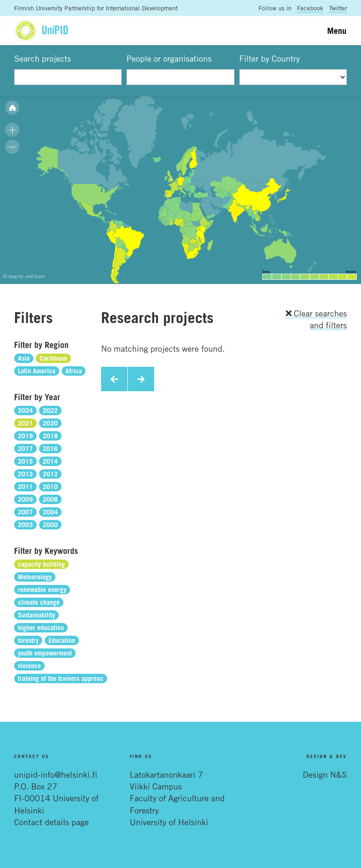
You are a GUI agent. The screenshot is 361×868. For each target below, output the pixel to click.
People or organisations (169, 58)
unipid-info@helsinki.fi (56, 774)
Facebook (310, 8)
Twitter (338, 8)
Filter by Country (270, 58)
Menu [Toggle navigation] (337, 31)
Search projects (43, 58)
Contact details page (51, 822)
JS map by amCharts (24, 276)
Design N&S (325, 774)
